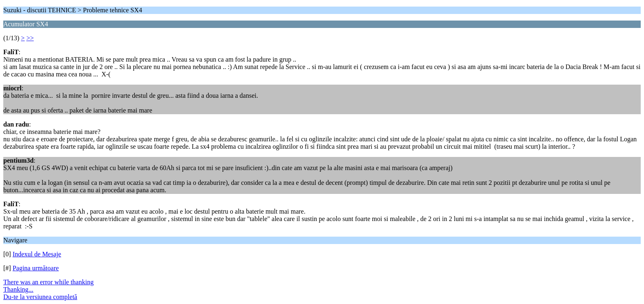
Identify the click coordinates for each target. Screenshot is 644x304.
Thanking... (18, 289)
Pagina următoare (36, 268)
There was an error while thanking (48, 282)
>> (30, 38)
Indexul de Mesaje (37, 254)
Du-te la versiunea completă (40, 297)
